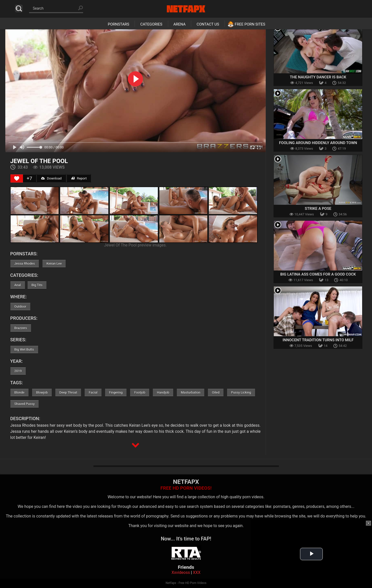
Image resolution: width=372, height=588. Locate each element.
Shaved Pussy (24, 404)
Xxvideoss (181, 572)
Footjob (140, 392)
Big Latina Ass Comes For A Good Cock (318, 274)
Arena (180, 24)
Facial (93, 392)
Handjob (163, 392)
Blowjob (42, 392)
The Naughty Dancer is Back (318, 77)
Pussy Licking (241, 392)
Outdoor (20, 307)
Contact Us (208, 24)
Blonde (19, 392)
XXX (197, 572)
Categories (151, 24)
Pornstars (119, 24)
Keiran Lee (54, 264)
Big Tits (37, 285)
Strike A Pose (318, 209)
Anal (18, 285)
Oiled (216, 392)
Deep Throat (68, 392)
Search (19, 8)
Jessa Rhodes (25, 264)
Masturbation (191, 392)
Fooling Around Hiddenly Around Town (318, 143)
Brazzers (21, 328)
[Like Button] (17, 178)
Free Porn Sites (250, 24)
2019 (18, 371)
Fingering (116, 392)
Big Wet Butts (24, 349)
